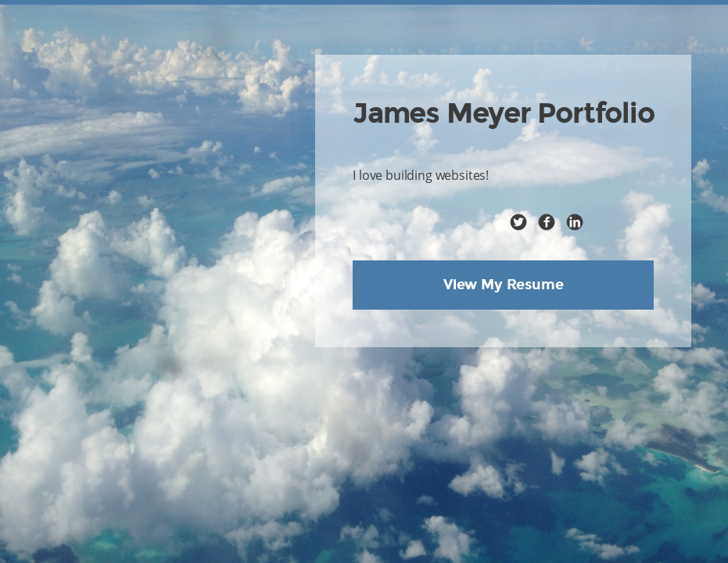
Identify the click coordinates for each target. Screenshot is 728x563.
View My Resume (504, 285)
